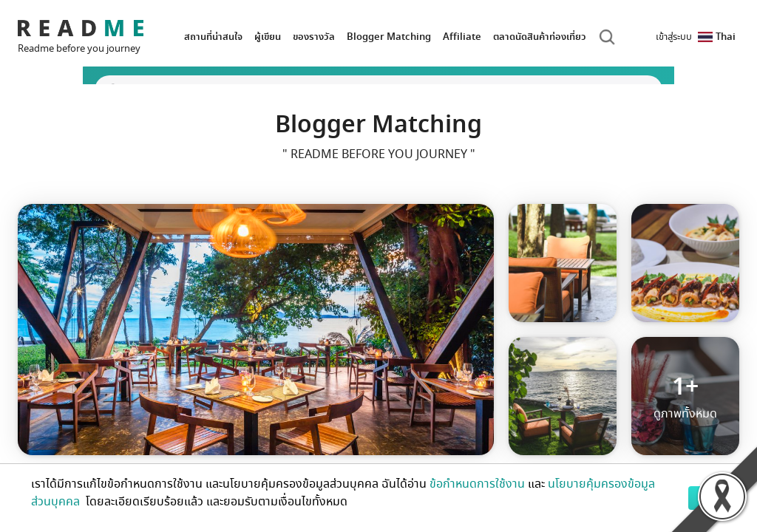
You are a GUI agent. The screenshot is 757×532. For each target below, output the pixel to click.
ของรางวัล (314, 37)
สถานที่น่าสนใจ (213, 37)
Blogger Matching (389, 37)
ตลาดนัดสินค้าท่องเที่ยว (540, 37)
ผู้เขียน (268, 37)
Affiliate (462, 37)
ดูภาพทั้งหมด (685, 396)
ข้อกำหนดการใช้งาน (477, 484)
